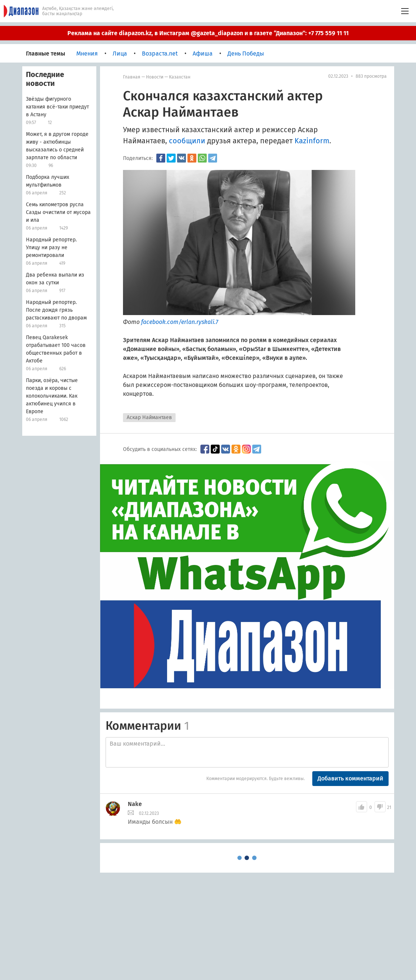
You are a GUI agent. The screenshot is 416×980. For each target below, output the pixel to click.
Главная (132, 77)
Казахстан (180, 77)
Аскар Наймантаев (149, 417)
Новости (155, 77)
